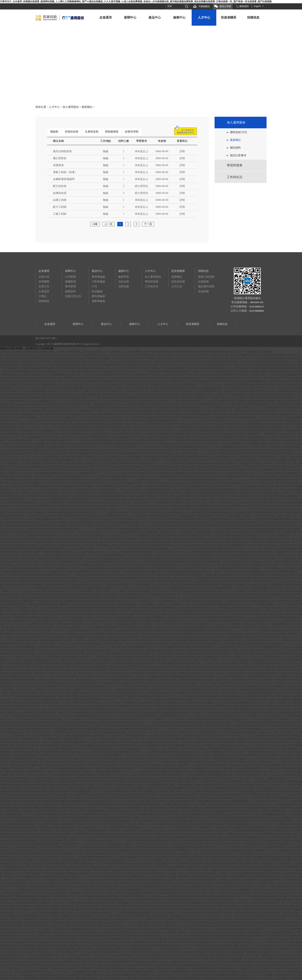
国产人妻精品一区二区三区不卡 (155, 624)
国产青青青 (140, 578)
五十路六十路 (177, 535)
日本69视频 (288, 401)
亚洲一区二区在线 (166, 936)
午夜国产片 (127, 670)
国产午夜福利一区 (166, 417)
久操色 (183, 591)
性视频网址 (245, 408)
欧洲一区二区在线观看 (34, 942)
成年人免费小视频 (253, 650)
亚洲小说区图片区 (239, 552)
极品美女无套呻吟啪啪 (240, 818)
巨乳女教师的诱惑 (85, 926)
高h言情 (263, 453)
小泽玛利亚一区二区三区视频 (237, 486)
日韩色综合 (100, 676)
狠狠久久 (268, 591)
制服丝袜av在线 (183, 962)
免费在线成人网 (133, 604)
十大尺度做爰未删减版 (147, 608)
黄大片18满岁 (76, 831)
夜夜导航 (149, 463)
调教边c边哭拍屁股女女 (53, 549)
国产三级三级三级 (43, 509)
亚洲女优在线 (81, 378)
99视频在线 (238, 450)
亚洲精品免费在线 (238, 788)
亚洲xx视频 (116, 519)
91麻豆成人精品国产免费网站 (247, 365)
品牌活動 (124, 286)
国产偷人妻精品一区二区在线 (92, 493)
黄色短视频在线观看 (130, 850)
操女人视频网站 (160, 972)
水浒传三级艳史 (73, 732)
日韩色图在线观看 (70, 362)
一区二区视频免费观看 (197, 968)
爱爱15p (260, 896)
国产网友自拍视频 (61, 854)
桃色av (53, 749)
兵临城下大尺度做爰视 (186, 414)
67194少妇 (218, 647)
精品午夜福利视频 (65, 844)
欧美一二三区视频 (249, 398)
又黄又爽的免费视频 (285, 749)
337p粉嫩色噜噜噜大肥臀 (175, 411)
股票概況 (177, 277)
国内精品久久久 (17, 483)
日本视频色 (55, 394)
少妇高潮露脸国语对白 (126, 729)
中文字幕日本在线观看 (65, 486)
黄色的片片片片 (73, 440)
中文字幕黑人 (203, 496)
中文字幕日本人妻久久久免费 (208, 394)
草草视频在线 (87, 506)
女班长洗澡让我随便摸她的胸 (150, 421)
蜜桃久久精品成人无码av (53, 594)
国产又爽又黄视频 (107, 768)
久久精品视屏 (7, 450)
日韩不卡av (266, 572)
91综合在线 (206, 647)
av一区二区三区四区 (46, 417)
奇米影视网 (162, 965)
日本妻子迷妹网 (126, 470)
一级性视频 (26, 509)
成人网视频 (36, 512)
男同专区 (265, 640)
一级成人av (197, 752)
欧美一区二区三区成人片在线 (15, 624)
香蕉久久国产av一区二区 (249, 506)
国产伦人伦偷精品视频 (97, 414)
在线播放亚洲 (290, 722)
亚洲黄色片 (35, 693)
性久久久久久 (185, 512)
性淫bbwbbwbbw (119, 404)
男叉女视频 (101, 722)
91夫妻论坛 (220, 437)
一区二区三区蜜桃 (96, 398)
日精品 (192, 883)
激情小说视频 (27, 417)
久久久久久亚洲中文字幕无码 (212, 818)
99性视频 (45, 575)
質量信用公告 (73, 296)
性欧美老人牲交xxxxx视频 (73, 473)
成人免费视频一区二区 (263, 850)
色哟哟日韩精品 (102, 588)
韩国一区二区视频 (287, 378)
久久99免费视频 (77, 713)
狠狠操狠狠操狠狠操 (227, 863)
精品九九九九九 (133, 542)
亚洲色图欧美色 (214, 512)
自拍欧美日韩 (77, 781)
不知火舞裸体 (70, 657)
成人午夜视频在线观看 (153, 594)
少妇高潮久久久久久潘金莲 (158, 680)
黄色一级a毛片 (170, 801)
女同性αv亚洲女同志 (80, 509)
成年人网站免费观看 (21, 476)
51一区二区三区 (189, 578)
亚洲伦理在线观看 (220, 621)
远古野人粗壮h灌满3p (172, 844)
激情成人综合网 (59, 578)
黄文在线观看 (207, 906)
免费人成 (114, 414)
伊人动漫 (72, 696)
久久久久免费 (120, 473)
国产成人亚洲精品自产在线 (190, 522)
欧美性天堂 (115, 440)
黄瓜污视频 (172, 388)
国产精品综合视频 (226, 959)
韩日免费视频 (191, 575)
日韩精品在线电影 (63, 663)
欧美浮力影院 (58, 575)
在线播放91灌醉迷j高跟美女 (141, 965)
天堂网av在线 (204, 883)
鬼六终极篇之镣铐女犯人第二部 (182, 526)
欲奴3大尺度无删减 (195, 627)
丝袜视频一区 (230, 804)
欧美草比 (245, 545)
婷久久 (91, 791)
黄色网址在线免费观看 (147, 804)
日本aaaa (175, 496)
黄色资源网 (272, 486)
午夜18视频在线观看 (11, 795)
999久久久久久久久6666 (274, 388)
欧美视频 (189, 847)
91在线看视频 (292, 670)
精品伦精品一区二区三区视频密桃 (66, 821)
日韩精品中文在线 (36, 840)
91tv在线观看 (52, 572)
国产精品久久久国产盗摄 (172, 857)
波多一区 (168, 962)
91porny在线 (273, 726)
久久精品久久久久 (263, 624)
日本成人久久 (212, 539)
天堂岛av (51, 900)
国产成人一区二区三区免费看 (133, 535)
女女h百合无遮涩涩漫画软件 (41, 932)
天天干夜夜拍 (275, 453)
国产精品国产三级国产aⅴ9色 (50, 968)
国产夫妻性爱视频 (237, 709)
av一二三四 (245, 509)
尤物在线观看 (50, 463)
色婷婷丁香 (115, 627)
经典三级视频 (129, 499)
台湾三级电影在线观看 (68, 860)
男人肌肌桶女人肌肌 (164, 831)
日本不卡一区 (164, 690)
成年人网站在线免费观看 (167, 634)
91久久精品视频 (227, 640)
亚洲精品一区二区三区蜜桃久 (208, 408)
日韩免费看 (83, 942)
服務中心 (179, 17)
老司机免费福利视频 (233, 923)
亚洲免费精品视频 (46, 604)
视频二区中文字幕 (139, 955)
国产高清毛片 (74, 870)
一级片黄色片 (97, 378)
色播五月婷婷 (143, 972)
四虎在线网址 (225, 549)
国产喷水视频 (136, 404)
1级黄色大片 (92, 900)
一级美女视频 (71, 608)
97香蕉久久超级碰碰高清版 (240, 791)
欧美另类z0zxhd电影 (238, 503)
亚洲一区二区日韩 (149, 896)
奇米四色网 (286, 486)
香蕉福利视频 (16, 824)
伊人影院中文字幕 (104, 450)
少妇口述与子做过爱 (129, 952)
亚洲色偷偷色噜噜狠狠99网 (120, 437)
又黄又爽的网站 (241, 493)
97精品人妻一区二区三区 (199, 375)
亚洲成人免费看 (26, 650)
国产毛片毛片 (129, 555)
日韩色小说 (119, 965)
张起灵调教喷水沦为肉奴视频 (230, 831)
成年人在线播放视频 (133, 778)
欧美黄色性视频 (138, 408)
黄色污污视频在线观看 (146, 453)
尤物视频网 (272, 637)
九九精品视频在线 (269, 542)
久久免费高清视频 (27, 368)
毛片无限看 (206, 765)
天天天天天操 (194, 804)
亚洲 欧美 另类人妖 (277, 385)
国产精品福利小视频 (107, 640)
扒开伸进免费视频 (77, 791)
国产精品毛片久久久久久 (93, 499)
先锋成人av (185, 552)
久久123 (72, 795)
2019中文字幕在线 (86, 932)
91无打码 (123, 877)
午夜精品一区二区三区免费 (169, 827)
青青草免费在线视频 (291, 808)
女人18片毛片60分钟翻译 (259, 490)
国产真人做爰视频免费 (207, 808)
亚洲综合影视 (263, 532)
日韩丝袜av (165, 670)
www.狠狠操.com (53, 447)
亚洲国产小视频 (104, 480)
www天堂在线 (134, 775)
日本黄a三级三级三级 (185, 686)
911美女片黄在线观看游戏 (169, 572)
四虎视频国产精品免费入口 (222, 749)
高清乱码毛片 (233, 434)
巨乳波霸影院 (17, 883)
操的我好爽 (217, 368)
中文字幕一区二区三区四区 (156, 762)
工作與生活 (235, 177)
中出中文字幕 (85, 676)
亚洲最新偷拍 (103, 936)
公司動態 (70, 277)
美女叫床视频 (54, 949)
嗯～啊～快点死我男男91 (106, 394)
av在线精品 (280, 578)
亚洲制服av (266, 608)
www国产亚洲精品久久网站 (240, 401)
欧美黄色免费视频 (119, 634)
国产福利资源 (23, 447)
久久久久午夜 (110, 736)
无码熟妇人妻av (54, 493)
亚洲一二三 (153, 552)
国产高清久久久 (172, 365)
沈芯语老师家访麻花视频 (289, 660)
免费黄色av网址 (45, 722)
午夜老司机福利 (136, 496)
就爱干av (190, 362)
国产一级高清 (291, 457)
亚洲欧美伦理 (260, 772)
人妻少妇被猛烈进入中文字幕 (49, 421)
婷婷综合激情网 (77, 368)
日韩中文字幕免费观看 (18, 739)
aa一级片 (113, 417)
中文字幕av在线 (166, 660)
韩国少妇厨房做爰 (227, 388)
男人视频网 (59, 522)
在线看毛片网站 (104, 575)
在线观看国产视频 (123, 696)
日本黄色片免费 (229, 598)
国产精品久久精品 (74, 611)
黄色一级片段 (45, 522)
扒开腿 (226, 476)
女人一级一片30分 (267, 378)
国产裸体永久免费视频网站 (14, 758)
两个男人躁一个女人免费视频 (15, 877)
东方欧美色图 (44, 962)
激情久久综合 (181, 539)
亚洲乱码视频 (106, 729)
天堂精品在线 (130, 460)
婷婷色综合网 (128, 532)
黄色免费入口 (59, 811)
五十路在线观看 (109, 644)
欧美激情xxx (165, 378)
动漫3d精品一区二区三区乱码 (35, 939)
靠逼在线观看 (42, 755)
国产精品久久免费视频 (20, 654)
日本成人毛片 (174, 657)
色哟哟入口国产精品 (88, 654)
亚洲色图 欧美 (190, 657)
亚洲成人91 (189, 437)
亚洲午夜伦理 (90, 516)
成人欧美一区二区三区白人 (195, 444)
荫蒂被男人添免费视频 (196, 827)
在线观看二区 (101, 916)
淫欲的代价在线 (70, 598)
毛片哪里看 (170, 512)
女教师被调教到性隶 (280, 529)
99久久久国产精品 (146, 509)
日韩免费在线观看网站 (255, 381)
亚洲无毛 (171, 499)
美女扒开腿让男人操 (94, 467)
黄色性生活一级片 (187, 768)
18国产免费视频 (261, 903)
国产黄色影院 (231, 719)
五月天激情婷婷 (290, 430)
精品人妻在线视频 (189, 647)
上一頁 (108, 224)
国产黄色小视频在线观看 (265, 647)
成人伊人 (9, 506)
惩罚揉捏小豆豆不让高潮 (106, 663)
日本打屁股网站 (153, 676)
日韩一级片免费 (135, 503)
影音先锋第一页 (104, 362)
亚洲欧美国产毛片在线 (19, 959)
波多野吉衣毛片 (246, 496)
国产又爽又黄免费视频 (151, 486)
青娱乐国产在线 (156, 427)
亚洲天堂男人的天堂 (138, 368)
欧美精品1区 (216, 480)
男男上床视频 (61, 880)
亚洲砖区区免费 (159, 398)
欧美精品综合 (237, 676)
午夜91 (287, 765)
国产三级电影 (126, 870)
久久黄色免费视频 (131, 467)
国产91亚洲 (48, 411)
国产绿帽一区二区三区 (58, 401)
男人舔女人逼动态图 (203, 519)
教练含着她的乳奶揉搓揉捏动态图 (279, 368)
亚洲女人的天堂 (274, 549)
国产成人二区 (143, 752)
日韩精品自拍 (106, 765)
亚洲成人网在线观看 (24, 414)
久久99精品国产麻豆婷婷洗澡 (225, 417)
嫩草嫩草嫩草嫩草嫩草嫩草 (97, 857)
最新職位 (87, 107)
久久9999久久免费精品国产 (128, 362)
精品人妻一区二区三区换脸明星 (76, 591)
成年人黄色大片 (269, 676)
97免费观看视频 (134, 598)
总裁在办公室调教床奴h (21, 601)
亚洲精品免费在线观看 (103, 909)
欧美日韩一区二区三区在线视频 (72, 411)
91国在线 (20, 519)
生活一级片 (192, 371)
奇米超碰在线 (13, 529)
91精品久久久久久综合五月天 (103, 693)
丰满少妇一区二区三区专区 (83, 578)
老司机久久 (20, 385)
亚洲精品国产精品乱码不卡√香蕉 (17, 683)
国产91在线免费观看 (141, 831)
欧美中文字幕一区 (207, 693)
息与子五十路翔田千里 (126, 565)
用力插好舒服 (62, 539)
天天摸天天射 (165, 913)
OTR (94, 286)
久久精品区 (253, 640)
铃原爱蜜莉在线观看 (117, 463)
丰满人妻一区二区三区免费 (33, 355)
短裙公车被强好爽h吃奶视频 (63, 621)
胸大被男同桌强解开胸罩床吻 (275, 398)
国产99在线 (248, 391)
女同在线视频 (262, 496)
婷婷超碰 (53, 640)
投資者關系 (229, 17)
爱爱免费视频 (87, 450)
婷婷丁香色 (245, 952)
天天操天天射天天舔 (129, 430)
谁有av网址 (163, 959)
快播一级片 (143, 808)
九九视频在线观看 (45, 860)
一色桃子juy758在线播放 (114, 631)
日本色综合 (52, 788)
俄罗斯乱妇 (159, 886)
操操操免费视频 (39, 598)
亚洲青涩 (29, 765)
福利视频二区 (65, 837)
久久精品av (246, 624)
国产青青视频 (148, 358)
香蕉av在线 (206, 742)
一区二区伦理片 (98, 391)
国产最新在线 (130, 627)
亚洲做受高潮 (50, 467)
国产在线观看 (61, 509)
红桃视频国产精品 (71, 601)
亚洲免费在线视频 (248, 453)
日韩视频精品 (97, 870)
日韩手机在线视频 (41, 624)
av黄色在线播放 (203, 847)
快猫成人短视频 (187, 824)
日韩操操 (272, 476)
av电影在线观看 (241, 706)
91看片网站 (169, 555)
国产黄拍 (40, 683)
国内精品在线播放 (158, 847)
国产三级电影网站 (212, 804)
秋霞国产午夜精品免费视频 (172, 850)
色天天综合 (10, 378)
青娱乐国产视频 (217, 401)
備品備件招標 (206, 286)
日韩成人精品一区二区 (36, 762)
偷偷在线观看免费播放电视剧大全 (35, 398)
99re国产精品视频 (147, 745)
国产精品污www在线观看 (246, 601)
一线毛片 (164, 453)
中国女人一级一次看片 (45, 365)
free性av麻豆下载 (169, 552)
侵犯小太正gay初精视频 (261, 788)
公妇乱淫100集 (264, 962)
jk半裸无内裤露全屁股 (115, 496)
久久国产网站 (77, 703)
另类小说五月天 (8, 467)
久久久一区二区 (214, 522)
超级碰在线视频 (124, 444)
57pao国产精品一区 (244, 447)
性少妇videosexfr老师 (21, 844)
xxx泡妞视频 (265, 814)
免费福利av (293, 617)
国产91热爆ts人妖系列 (211, 575)
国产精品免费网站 (226, 617)
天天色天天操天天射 (69, 955)
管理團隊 (44, 282)
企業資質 (44, 291)
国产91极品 (49, 680)
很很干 (209, 736)
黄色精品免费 (96, 801)
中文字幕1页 (10, 850)
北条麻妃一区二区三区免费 (170, 440)
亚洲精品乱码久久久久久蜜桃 (225, 614)
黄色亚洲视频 (45, 368)
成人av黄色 (279, 545)
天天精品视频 (181, 795)
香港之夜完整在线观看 (162, 929)
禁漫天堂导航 (96, 886)
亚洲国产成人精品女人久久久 (206, 929)
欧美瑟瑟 (261, 401)
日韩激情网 (37, 447)
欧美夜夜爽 (279, 719)
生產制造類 (92, 132)
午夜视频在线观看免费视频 (188, 650)
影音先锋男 (167, 601)
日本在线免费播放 (63, 460)
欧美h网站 (294, 768)
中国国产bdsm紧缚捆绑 (178, 427)
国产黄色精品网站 (227, 693)
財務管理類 (132, 132)
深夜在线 (273, 371)
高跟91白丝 (186, 886)
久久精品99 (17, 490)
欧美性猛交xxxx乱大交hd (256, 939)
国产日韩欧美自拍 (13, 765)
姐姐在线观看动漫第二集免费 (183, 788)
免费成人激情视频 (34, 673)
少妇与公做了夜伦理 (283, 962)
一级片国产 (186, 749)
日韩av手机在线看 (223, 578)
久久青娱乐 (240, 857)
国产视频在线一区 (180, 434)
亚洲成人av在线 (33, 690)
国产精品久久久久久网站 (80, 381)
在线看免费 (204, 414)
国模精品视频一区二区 (120, 381)
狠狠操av (217, 358)
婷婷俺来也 (237, 621)
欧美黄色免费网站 (25, 860)
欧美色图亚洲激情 (274, 526)
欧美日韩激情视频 (257, 588)
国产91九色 (213, 867)
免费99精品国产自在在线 (233, 880)
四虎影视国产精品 (98, 581)
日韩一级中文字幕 (214, 844)
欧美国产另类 (154, 578)
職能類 (54, 132)
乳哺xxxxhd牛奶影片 (216, 535)
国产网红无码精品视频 (70, 467)
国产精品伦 (209, 509)
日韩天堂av (90, 545)
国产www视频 (265, 611)
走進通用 (106, 17)
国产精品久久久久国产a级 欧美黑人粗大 (62, 545)
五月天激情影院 (215, 637)
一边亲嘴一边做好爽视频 (72, 496)
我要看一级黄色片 (70, 526)
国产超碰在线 (126, 621)
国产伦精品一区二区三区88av (100, 447)
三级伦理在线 (15, 716)
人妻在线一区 (92, 611)
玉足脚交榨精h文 (127, 880)
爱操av (105, 604)
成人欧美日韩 (23, 831)
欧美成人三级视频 (120, 883)
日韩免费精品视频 (56, 683)
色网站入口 (101, 585)
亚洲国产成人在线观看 (165, 703)
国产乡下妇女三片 (41, 676)
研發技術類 (72, 132)
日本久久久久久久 (103, 696)
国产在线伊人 (187, 391)
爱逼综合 (71, 542)
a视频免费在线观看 (221, 588)
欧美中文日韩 (200, 745)
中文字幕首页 (279, 680)
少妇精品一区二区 (159, 368)
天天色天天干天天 (30, 929)
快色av (148, 873)
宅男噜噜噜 (253, 831)
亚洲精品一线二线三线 (289, 463)
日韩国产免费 (134, 762)
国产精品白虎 (287, 421)
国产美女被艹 (18, 644)
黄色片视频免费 (170, 647)
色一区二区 (219, 565)
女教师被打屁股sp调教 (35, 719)
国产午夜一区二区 (208, 447)
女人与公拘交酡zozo (19, 890)
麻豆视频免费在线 (25, 450)
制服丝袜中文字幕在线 (129, 726)
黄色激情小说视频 (236, 690)
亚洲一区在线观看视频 (94, 434)
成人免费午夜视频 (90, 532)
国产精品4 (190, 818)
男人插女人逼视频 (237, 457)
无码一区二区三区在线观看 (210, 378)
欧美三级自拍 (142, 398)
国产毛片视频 (32, 781)
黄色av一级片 (263, 568)
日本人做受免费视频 (269, 716)
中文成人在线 (25, 535)
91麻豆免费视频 (145, 791)
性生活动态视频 (249, 716)
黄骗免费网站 (205, 404)
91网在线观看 (209, 811)
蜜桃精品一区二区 (274, 945)
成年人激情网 (164, 545)
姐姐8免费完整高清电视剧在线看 (167, 621)
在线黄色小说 (242, 850)
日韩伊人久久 (275, 457)
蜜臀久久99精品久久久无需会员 (127, 512)
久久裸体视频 (231, 673)
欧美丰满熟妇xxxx (198, 401)
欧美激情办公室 (81, 883)
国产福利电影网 (236, 535)
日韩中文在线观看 (187, 404)
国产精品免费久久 (10, 552)
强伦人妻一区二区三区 (174, 696)
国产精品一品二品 (283, 608)
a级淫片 (241, 798)
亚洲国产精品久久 (206, 457)
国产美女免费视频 (250, 539)
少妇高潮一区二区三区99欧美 (181, 594)
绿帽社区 (47, 460)
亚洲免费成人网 (106, 545)
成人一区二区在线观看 (181, 453)
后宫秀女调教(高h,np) (99, 923)
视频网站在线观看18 (237, 437)
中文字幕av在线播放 (260, 680)
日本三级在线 (97, 522)
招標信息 (253, 17)
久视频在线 (201, 739)
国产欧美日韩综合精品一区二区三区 (279, 427)
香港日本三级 (243, 726)
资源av (219, 719)
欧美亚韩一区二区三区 (201, 450)
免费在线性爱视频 (168, 824)
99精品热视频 (16, 453)
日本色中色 (141, 558)
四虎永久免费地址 (24, 506)
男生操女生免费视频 (153, 542)
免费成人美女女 (223, 906)
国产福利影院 (142, 811)
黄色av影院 (148, 440)
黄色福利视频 (132, 945)
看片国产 (268, 365)
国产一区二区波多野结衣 (109, 401)
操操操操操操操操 (263, 362)
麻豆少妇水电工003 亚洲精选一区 (224, 381)
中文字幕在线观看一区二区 (272, 558)
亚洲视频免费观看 (123, 578)
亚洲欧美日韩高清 (95, 421)
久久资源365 (207, 903)
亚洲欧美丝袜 (272, 594)
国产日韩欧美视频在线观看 (23, 617)
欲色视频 (222, 457)
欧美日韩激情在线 (78, 778)
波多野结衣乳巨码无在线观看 (134, 906)
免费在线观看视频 (205, 585)
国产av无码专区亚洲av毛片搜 (200, 972)
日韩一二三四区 (223, 916)
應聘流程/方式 (238, 132)
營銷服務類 (112, 132)
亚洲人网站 (116, 460)
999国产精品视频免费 (78, 522)
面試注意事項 (238, 155)
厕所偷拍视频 (160, 437)
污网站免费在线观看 (106, 558)
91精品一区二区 (267, 785)
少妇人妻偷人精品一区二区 (72, 417)
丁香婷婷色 (17, 755)
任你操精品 (52, 391)
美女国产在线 (59, 742)
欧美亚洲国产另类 (268, 795)
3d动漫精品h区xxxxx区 (158, 637)
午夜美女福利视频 (159, 565)
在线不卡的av (217, 909)
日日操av (49, 818)
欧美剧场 (29, 424)
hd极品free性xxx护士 (56, 959)
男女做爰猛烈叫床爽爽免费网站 (120, 745)
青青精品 (164, 722)
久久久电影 (187, 365)
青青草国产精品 (168, 404)
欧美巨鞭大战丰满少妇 (61, 762)
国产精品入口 (20, 693)
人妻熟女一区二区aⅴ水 (102, 972)
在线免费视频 (232, 637)
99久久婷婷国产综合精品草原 (131, 552)
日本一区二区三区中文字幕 (129, 450)
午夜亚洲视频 (123, 483)
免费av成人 (160, 932)
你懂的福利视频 (289, 699)
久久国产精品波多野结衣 (208, 391)
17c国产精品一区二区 (238, 467)
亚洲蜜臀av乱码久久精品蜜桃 (273, 404)
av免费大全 (139, 381)
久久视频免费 (176, 847)
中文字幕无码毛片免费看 (83, 919)
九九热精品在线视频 (106, 506)
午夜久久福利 (56, 772)
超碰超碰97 (158, 942)
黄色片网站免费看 (249, 427)
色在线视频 (73, 627)
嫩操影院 (190, 378)
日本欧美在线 (149, 726)
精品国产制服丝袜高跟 (94, 709)
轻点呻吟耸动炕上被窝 (153, 388)
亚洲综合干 (153, 408)
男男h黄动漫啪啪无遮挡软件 (169, 713)
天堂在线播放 (192, 473)
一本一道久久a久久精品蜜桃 (287, 490)
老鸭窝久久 (107, 657)
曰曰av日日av (89, 385)
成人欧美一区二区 (13, 588)
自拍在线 (128, 453)
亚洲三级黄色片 (252, 368)
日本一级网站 (254, 581)
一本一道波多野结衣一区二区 (79, 480)
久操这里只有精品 (153, 401)
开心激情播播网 (222, 742)
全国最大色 (197, 660)
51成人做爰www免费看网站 (119, 975)
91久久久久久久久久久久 (31, 457)
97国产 (8, 640)
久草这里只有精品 (200, 434)
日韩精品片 (160, 519)
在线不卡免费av (231, 624)
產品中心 (155, 17)
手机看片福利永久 (269, 614)
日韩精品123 (285, 371)
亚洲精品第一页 (175, 421)
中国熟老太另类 (289, 840)
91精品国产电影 (62, 398)
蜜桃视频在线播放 (206, 631)
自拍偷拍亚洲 (133, 358)
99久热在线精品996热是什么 (259, 562)
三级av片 (57, 434)
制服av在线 (232, 565)
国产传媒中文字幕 (213, 952)
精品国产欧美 (271, 493)
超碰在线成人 (120, 637)
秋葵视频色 (101, 896)
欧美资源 (121, 447)
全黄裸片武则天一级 (204, 755)
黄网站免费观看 (258, 552)
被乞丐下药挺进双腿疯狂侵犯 (63, 476)
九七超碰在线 (247, 483)
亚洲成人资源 (51, 558)
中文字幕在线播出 (206, 893)
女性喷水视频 (27, 900)
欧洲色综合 (28, 795)
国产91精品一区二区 (204, 683)
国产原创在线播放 (73, 424)
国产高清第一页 (120, 408)
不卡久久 (154, 601)
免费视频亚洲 (24, 440)
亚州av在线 (55, 450)
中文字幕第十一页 (220, 834)
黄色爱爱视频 (232, 483)
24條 (95, 224)
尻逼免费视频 (213, 772)
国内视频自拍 (220, 604)
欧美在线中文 (86, 585)
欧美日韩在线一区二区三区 (191, 499)
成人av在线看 (282, 818)
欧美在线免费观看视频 (270, 722)
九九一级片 (67, 758)
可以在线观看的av (101, 509)
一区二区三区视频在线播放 (267, 408)
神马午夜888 (34, 667)
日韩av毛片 (221, 978)
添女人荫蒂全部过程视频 (95, 440)
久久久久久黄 (109, 411)
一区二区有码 (239, 588)
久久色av (144, 640)
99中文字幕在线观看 (167, 952)
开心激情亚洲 (57, 388)
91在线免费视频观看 (233, 801)
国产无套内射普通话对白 (120, 434)
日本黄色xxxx (72, 490)
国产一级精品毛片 (159, 535)
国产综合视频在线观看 (155, 516)
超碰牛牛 (106, 939)
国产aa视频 (86, 526)
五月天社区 (26, 745)
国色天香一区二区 (74, 906)
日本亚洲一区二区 (275, 503)
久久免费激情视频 (52, 512)
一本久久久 (117, 588)
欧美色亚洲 (64, 834)
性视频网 (141, 470)
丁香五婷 (161, 919)
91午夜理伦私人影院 (279, 512)
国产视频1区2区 (94, 496)
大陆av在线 (162, 923)
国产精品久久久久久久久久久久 (64, 850)
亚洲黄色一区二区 (197, 385)
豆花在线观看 (95, 847)
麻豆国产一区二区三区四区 (131, 781)
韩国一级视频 (28, 604)
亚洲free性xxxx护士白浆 (143, 959)
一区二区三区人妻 (164, 463)
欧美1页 (263, 860)
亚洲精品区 (105, 562)
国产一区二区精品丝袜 (256, 801)
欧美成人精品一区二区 (95, 978)
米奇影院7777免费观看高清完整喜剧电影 (103, 968)
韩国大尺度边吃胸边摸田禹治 (236, 772)
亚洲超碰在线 (29, 791)
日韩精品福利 (251, 827)
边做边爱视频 (197, 539)
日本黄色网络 (179, 385)
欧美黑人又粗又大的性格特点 (169, 375)
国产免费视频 (34, 483)
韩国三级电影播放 (280, 391)
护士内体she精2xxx (227, 965)
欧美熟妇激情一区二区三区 (192, 699)
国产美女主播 (278, 496)
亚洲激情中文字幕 (177, 978)
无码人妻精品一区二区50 (139, 818)
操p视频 (192, 778)
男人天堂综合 (225, 572)
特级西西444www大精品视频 (77, 394)
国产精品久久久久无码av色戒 (123, 391)
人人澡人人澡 (189, 604)
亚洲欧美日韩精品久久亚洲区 (85, 539)
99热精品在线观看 (115, 818)
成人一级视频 (262, 955)
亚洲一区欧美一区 (68, 640)
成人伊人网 (179, 732)
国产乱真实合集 (9, 512)
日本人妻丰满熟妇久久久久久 (138, 827)
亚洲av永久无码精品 (89, 945)
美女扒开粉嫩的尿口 (30, 545)
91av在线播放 (22, 430)
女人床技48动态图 (256, 900)
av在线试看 (70, 772)
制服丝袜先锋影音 (189, 388)
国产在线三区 (283, 506)
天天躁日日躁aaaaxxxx (248, 608)
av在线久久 (41, 414)
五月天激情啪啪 (250, 434)
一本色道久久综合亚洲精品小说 (168, 627)
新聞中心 (130, 17)
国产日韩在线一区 (199, 417)
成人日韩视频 (29, 529)
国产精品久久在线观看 (65, 975)
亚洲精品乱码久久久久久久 (55, 385)
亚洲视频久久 (197, 411)
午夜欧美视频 (232, 444)
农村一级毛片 (189, 880)
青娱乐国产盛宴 (255, 890)
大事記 (43, 296)
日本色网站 (267, 932)
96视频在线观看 (206, 594)
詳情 (182, 151)
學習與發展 (235, 165)
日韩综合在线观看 (206, 686)
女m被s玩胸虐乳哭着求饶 (265, 499)
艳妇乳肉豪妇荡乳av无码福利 (187, 509)
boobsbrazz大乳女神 (83, 719)
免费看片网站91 (199, 486)
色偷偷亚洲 (279, 814)
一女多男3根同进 (35, 965)
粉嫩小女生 (12, 388)
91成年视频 (234, 460)
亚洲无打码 (256, 706)
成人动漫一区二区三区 (224, 591)
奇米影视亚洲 (185, 476)
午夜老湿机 (73, 594)
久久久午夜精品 (187, 703)
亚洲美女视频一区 (54, 490)
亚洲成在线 (267, 913)
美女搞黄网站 (247, 637)
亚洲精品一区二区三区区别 (69, 519)
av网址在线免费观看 (138, 840)
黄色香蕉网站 (273, 430)
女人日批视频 (222, 650)
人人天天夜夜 (16, 358)
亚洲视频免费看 (112, 555)
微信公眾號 (225, 6)
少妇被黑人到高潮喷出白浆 (60, 886)
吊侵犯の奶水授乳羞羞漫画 (198, 493)
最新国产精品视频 (275, 358)
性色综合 (119, 804)
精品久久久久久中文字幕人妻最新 (142, 588)
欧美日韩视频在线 (45, 699)
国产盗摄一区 (219, 680)
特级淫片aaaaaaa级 (128, 863)
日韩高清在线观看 (107, 614)
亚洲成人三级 (89, 726)
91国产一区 (280, 444)
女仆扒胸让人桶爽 (261, 667)
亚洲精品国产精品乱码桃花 (243, 404)
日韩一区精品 (295, 949)
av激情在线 (73, 893)
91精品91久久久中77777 (126, 926)
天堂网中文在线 (276, 381)
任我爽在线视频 (291, 690)
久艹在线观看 (267, 434)
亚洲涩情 (293, 568)
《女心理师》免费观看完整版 (48, 440)
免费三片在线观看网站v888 (27, 362)
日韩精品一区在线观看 (285, 473)
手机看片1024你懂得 (77, 453)
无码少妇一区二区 (224, 355)
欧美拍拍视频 (261, 529)
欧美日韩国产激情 (67, 654)
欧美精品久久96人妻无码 (179, 568)
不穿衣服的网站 (88, 614)
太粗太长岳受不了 (74, 408)
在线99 (245, 430)
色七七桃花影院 (274, 522)
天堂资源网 (222, 362)
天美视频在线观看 (175, 942)
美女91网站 (230, 496)
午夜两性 (36, 972)
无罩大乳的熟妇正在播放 (169, 447)
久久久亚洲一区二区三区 (173, 926)
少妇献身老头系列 (47, 834)
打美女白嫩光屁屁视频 (251, 526)
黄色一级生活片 (273, 437)
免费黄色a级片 (121, 516)
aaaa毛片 (25, 480)
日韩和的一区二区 (248, 814)
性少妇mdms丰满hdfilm (179, 394)
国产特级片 (259, 486)
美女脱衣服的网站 (167, 476)
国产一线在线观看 (102, 365)
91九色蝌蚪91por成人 (283, 683)
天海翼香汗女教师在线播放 (160, 473)
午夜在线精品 (85, 696)
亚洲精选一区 (155, 365)
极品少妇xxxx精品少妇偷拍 (171, 758)
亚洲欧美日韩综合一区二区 (20, 955)
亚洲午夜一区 (288, 709)
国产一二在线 (192, 765)
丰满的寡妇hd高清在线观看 (158, 424)
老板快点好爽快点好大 (116, 886)
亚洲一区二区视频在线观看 (237, 411)
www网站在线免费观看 (132, 572)
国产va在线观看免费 (258, 519)
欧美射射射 (167, 654)
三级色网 (191, 673)
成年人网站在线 (182, 680)
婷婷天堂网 (289, 729)
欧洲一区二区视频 (205, 362)
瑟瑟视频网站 (205, 578)
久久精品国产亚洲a (196, 381)
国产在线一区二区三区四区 (259, 824)
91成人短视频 (236, 739)
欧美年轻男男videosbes (96, 371)
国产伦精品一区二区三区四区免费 (222, 781)
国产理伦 (166, 631)
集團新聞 (70, 282)
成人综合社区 (142, 929)
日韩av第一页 (25, 427)
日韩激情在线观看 (75, 421)
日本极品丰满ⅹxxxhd (132, 424)
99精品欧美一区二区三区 (166, 860)
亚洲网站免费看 (284, 562)
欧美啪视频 (282, 791)
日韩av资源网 (104, 932)
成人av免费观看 (39, 827)
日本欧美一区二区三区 (173, 814)
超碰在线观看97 (126, 654)
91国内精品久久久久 (110, 959)
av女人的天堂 (67, 581)
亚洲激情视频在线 (30, 575)
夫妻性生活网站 (243, 903)
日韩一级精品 (198, 470)
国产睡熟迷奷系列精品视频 (65, 706)
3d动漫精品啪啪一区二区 (217, 562)
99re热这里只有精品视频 (246, 572)
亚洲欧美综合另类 (191, 634)
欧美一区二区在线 (233, 368)
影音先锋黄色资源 (13, 906)
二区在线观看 (62, 430)
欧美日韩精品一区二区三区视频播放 (212, 568)
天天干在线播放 (45, 539)
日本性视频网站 (47, 883)
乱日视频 (40, 886)
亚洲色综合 (105, 739)
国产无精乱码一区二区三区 (125, 375)
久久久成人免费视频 (280, 758)
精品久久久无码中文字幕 (251, 522)
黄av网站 (94, 959)
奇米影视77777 (139, 483)
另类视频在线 (225, 703)
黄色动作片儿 (7, 594)
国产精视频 (115, 755)
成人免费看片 (272, 896)
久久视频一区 (18, 788)
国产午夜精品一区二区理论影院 (99, 808)
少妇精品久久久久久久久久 (147, 444)
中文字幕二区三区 (155, 381)
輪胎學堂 (124, 277)
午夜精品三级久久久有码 (170, 358)
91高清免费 (41, 506)
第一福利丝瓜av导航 (27, 555)
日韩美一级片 (230, 522)
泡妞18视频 (292, 827)
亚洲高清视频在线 (197, 640)
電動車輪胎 (98, 301)
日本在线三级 (55, 608)
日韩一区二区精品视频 (268, 709)
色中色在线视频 (201, 516)
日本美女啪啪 (284, 450)
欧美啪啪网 (124, 768)
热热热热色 (154, 490)
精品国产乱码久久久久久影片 (265, 804)
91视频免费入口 (65, 604)
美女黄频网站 (256, 437)
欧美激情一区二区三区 (274, 604)
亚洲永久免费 (236, 371)
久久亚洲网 (214, 486)
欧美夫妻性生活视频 (59, 529)
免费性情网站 (262, 391)
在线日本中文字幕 (10, 749)
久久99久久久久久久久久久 (134, 394)
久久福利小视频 (71, 690)
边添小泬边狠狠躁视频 (53, 375)
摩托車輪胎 (98, 296)
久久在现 (65, 572)
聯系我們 (244, 6)
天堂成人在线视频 (92, 736)
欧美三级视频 (72, 614)
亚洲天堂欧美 (214, 726)
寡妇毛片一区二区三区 (123, 509)
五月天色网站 (11, 798)
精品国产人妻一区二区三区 (38, 453)
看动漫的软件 (291, 886)
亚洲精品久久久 (222, 365)
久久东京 (157, 555)
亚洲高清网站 (175, 575)
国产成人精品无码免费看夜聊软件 (227, 795)
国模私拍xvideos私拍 (100, 840)
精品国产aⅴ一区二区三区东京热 (36, 880)
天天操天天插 (230, 919)
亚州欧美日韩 (180, 883)
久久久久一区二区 (217, 385)
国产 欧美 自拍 (58, 627)
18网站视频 (121, 903)
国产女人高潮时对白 (64, 926)
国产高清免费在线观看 (96, 699)
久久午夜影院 (126, 421)
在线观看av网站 (252, 768)
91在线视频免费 (208, 388)
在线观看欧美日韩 (218, 739)
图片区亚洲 (166, 837)
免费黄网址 (274, 860)
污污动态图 (258, 411)
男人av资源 (225, 601)
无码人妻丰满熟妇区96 (103, 444)
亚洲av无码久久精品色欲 (273, 827)
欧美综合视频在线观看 (46, 473)
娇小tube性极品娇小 (289, 440)
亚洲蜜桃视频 (213, 775)
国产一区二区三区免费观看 (223, 886)
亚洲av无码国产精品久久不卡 (16, 391)
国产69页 (250, 568)
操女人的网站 (121, 837)
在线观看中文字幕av (124, 860)
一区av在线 (269, 506)
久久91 (163, 903)
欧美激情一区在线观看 (52, 732)
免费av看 (232, 945)
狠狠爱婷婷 (87, 722)
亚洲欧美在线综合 (56, 404)
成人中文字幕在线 (185, 608)
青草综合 (25, 676)
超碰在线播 (82, 801)
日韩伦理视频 (13, 791)
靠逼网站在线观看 (201, 552)
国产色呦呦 (283, 909)
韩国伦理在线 (145, 703)
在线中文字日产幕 (29, 388)
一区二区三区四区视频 (123, 716)
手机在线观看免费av (217, 627)
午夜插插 (291, 460)
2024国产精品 (217, 814)
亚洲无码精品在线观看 (109, 772)
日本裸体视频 (176, 457)
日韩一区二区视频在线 (151, 391)
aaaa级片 (44, 388)
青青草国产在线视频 (196, 624)
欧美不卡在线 (117, 371)
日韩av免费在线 (70, 450)
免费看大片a (146, 375)
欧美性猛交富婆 (122, 575)
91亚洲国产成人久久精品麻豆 (283, 588)
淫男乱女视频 (126, 660)
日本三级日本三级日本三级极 (74, 391)
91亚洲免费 (103, 375)
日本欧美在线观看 (222, 375)
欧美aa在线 (25, 627)
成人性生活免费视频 (194, 398)
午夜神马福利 (252, 676)
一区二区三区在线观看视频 (145, 768)
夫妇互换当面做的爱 (35, 404)
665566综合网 (11, 545)
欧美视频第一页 (154, 962)
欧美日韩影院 (143, 355)
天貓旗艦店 (204, 6)
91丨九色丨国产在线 (251, 604)
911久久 (202, 850)
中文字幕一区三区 (52, 690)
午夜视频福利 (167, 608)
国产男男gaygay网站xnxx (31, 371)
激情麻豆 (214, 601)
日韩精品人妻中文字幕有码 (104, 572)
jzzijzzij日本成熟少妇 (177, 483)
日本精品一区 (47, 919)
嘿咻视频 (203, 480)
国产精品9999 (221, 736)
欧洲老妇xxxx (53, 562)
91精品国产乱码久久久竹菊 (124, 673)
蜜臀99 (89, 703)
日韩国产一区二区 (118, 699)
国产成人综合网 (262, 919)
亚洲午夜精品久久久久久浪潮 (259, 703)
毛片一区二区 (246, 565)
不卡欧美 (295, 755)
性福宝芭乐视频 (105, 804)
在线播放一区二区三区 (241, 362)
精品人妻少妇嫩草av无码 (239, 470)
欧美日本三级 (62, 919)
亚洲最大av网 (274, 401)
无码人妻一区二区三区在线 (252, 745)
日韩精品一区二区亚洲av (90, 555)
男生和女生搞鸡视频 (247, 440)
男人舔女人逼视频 (37, 640)
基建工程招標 (206, 277)
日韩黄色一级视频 (268, 440)
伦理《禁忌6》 (43, 742)
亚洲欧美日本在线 (30, 375)
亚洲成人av (150, 778)
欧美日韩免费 (127, 398)
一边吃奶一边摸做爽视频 (165, 706)
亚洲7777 (283, 499)
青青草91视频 (110, 880)
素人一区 (192, 850)
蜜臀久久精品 (242, 942)
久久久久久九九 (192, 421)
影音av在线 (240, 581)
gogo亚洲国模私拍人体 (250, 732)
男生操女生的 (294, 604)
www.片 (61, 617)
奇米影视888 (65, 365)
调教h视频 (167, 663)
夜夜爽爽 (96, 568)
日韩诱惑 (188, 572)
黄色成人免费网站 (263, 578)
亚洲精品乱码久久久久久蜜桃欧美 (142, 371)
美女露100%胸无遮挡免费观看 (249, 808)
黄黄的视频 (279, 624)
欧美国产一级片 (266, 375)
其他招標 (203, 291)
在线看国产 (6, 362)
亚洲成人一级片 (116, 490)
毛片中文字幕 (69, 555)
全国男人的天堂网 (242, 699)
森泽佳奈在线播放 (154, 450)
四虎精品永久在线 (115, 867)
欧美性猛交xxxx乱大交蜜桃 (236, 667)
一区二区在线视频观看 (78, 483)
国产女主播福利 (134, 611)
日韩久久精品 (150, 795)
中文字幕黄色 (276, 670)
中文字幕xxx (223, 558)
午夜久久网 (35, 631)
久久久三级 (148, 467)
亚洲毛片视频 (34, 519)
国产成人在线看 (151, 362)
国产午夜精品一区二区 (25, 870)
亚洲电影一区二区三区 (113, 358)
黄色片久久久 (231, 512)
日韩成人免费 (105, 637)
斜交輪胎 (97, 291)
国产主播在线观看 (74, 929)
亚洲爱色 (151, 417)
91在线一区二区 (79, 647)
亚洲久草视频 (199, 467)
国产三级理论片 (280, 736)
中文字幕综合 (57, 568)
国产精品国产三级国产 (276, 673)
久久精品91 (270, 634)
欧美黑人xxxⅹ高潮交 (181, 729)
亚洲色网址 (280, 365)
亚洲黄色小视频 (156, 483)
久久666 (143, 490)
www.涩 (37, 654)
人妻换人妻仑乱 (104, 926)
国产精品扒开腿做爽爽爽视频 (63, 506)
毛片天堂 (34, 778)
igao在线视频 (246, 686)
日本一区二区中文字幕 (112, 611)
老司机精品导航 (159, 752)
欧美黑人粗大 (205, 768)
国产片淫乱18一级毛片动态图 (144, 699)
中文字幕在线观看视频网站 (174, 588)
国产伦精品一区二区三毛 (26, 542)
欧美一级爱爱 (143, 414)
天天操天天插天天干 (90, 476)
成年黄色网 (179, 378)
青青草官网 (137, 539)
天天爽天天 (280, 824)
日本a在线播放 (109, 539)
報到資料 (235, 148)
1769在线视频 (7, 916)
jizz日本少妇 (73, 644)
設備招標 (203, 282)
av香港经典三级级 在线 (179, 519)
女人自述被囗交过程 (102, 565)
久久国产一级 (167, 506)
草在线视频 (183, 417)
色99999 (171, 863)
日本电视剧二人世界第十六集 (138, 519)
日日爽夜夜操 (263, 483)
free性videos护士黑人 (115, 368)
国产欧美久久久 (30, 768)
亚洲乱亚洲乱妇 (136, 473)
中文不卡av (151, 476)
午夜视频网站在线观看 (40, 486)
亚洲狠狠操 (38, 959)
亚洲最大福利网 (245, 670)
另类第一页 (200, 637)
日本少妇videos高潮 (46, 499)
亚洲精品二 (209, 558)
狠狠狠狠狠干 (242, 877)
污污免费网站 (294, 978)
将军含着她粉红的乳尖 (82, 430)
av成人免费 (185, 840)
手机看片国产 (55, 424)
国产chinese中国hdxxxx (260, 683)
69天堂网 (149, 572)
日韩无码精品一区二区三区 (271, 621)
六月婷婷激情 (141, 670)
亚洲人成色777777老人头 (164, 755)
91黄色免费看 (175, 437)
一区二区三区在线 (115, 378)
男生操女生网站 (159, 667)
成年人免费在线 (213, 411)
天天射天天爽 (136, 463)
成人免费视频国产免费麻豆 (159, 539)
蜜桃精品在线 (200, 886)
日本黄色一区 (181, 955)
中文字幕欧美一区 (43, 378)
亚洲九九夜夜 (263, 693)
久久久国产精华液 (290, 627)
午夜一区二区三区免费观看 (152, 581)
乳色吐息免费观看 (111, 424)
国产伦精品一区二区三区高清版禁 (77, 552)
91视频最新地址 (186, 808)
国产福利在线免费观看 (141, 886)
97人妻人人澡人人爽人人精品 (63, 355)
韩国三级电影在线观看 (185, 529)
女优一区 (122, 385)
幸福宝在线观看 (145, 532)
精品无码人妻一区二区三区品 (81, 375)
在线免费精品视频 (131, 594)
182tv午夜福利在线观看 (192, 775)
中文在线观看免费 (230, 539)
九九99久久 (222, 473)
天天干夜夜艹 (175, 398)
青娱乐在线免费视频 (74, 512)
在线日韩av (206, 706)
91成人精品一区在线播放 (177, 470)
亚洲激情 (180, 473)
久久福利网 (132, 490)
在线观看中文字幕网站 (265, 936)
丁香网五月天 (163, 509)
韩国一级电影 (61, 916)
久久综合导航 (88, 798)
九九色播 (47, 585)
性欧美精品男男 (63, 752)
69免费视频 (172, 749)
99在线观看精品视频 (44, 844)
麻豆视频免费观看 (164, 742)
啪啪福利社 (112, 398)
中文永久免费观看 (63, 378)
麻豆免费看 (161, 457)
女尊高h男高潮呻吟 (97, 417)
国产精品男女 (230, 840)
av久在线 (56, 637)
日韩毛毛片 (134, 932)
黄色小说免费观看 (248, 598)
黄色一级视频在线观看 (186, 480)
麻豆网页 (139, 870)
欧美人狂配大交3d (229, 427)
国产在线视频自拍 (27, 522)
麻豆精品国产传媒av (201, 565)
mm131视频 (10, 614)
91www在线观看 (246, 693)
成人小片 (143, 460)
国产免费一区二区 (160, 729)
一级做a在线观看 (247, 414)
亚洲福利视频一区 (82, 365)
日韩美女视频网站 (59, 358)
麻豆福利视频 (160, 945)
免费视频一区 (54, 535)
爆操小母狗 (39, 535)
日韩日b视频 (270, 755)
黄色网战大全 (13, 949)
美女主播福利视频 (281, 667)
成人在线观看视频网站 (30, 467)
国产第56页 (15, 768)
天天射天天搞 (41, 821)
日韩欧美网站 (187, 585)
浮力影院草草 (20, 640)
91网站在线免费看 (75, 388)
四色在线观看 (116, 683)
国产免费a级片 (159, 575)
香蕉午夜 (244, 863)
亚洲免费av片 (171, 450)
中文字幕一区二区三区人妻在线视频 (156, 522)
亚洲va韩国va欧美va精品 (168, 739)
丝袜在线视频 (224, 900)
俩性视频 (257, 591)
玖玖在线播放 (141, 696)
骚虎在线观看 (91, 562)
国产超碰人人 (179, 778)
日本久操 (196, 427)
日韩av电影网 (146, 673)
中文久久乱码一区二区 (127, 486)
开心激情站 (190, 457)
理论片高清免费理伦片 (249, 388)
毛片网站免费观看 (10, 480)
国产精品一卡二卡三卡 (252, 358)
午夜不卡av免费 (231, 358)
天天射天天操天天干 (175, 542)
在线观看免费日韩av (11, 496)
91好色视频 (104, 919)
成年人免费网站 (60, 781)
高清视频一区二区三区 (25, 893)
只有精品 (148, 604)
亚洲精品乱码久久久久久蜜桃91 (262, 535)
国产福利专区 (63, 804)
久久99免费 (169, 873)
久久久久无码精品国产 (50, 657)
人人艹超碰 (251, 795)
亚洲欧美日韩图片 (196, 726)
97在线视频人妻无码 (261, 877)
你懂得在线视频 (144, 893)
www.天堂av (167, 480)
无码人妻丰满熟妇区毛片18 (208, 476)
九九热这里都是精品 (227, 509)
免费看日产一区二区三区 (268, 929)
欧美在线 (104, 519)
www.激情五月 (292, 575)
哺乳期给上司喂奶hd (139, 667)
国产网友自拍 (212, 542)
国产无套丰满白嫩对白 (284, 532)
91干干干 (266, 768)
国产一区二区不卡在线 (35, 608)
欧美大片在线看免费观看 (248, 424)
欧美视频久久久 (137, 637)
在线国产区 (228, 949)
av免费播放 (35, 411)
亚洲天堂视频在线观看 (47, 581)
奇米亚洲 (130, 804)
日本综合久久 (36, 408)
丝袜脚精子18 (96, 778)
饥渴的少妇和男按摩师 (227, 545)
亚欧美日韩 (226, 808)
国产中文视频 (208, 473)
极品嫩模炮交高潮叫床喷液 (254, 512)
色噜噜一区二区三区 (28, 732)
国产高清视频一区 (235, 765)
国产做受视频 (25, 503)
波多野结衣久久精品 (225, 932)
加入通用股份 (71, 107)
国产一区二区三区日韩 (206, 453)
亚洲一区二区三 (272, 417)
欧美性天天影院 (146, 739)
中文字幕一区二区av (276, 509)
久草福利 (288, 522)
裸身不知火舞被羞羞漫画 (115, 476)
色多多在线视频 (279, 906)
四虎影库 (85, 667)
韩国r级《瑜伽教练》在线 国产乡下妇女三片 (256, 516)
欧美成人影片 (279, 394)
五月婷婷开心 (293, 545)
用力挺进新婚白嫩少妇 (197, 814)
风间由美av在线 (194, 558)
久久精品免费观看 (199, 877)
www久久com (215, 624)
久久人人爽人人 (276, 772)
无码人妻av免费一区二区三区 (108, 542)
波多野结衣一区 (247, 893)
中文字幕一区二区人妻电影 (258, 473)
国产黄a (75, 401)
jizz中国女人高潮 (9, 355)
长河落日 (218, 670)
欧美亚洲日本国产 (107, 749)
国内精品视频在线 (182, 408)
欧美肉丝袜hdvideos (28, 470)
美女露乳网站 (135, 631)
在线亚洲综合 (88, 401)
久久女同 (41, 650)
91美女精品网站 (132, 388)
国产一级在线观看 (183, 913)
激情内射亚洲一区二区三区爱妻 (175, 430)
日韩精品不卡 (175, 493)
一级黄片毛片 (40, 476)
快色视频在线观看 (237, 975)
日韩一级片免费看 (276, 460)
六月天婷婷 (124, 539)
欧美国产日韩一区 (40, 480)
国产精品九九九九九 (228, 398)
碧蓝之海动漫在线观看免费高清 (258, 660)
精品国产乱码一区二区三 (236, 575)
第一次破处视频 (82, 634)
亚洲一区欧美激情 (130, 457)
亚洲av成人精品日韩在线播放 (85, 358)
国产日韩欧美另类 (119, 916)
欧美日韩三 (17, 857)
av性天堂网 (272, 585)
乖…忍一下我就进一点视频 (255, 657)
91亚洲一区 (39, 427)
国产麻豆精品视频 (72, 434)
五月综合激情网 (158, 394)
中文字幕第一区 (104, 680)
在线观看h (129, 811)
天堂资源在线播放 (125, 608)
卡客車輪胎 (98, 282)
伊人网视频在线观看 (162, 414)
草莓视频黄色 (197, 644)
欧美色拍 (13, 667)
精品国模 (169, 486)
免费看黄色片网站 (215, 470)
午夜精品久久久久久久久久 (15, 804)
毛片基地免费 (25, 365)
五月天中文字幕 (231, 657)
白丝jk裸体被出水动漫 (213, 421)
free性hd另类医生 (24, 473)
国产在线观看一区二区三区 (23, 926)
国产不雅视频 (151, 765)
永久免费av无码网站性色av (166, 355)
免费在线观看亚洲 (185, 506)
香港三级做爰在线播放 (256, 371)
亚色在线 (8, 385)
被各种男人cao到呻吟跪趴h (196, 581)
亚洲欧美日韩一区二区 (205, 572)
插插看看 (196, 811)
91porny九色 (261, 670)
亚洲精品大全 (214, 499)
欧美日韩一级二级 (198, 795)
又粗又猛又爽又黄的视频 (153, 657)
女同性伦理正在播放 (133, 873)
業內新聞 (70, 286)
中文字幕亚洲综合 (247, 886)
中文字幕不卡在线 (270, 421)
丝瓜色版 (30, 578)
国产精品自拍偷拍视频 (116, 667)
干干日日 (211, 398)
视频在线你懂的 (39, 437)
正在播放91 (285, 640)
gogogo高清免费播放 (238, 680)
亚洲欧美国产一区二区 (123, 923)
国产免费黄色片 (279, 480)
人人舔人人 (6, 693)
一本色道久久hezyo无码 (197, 621)
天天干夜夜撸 (90, 765)
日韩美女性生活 (149, 857)
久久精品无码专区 (42, 811)
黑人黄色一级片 (171, 578)
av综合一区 (59, 453)
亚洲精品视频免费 (253, 644)
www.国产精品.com (110, 594)
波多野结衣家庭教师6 (215, 975)
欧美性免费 (83, 486)
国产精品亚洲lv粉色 (242, 529)
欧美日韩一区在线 (133, 401)
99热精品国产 (164, 644)
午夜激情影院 (254, 811)
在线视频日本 (63, 565)
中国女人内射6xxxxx (266, 463)
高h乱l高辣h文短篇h (84, 936)
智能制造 (44, 301)
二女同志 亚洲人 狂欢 (202, 503)
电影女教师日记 (83, 758)
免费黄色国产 (258, 726)
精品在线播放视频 (194, 535)
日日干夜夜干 (257, 503)
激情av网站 (76, 385)
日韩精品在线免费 (222, 493)
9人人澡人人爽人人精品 (77, 568)
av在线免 (214, 427)
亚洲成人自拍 (88, 362)
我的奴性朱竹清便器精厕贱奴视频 (56, 729)
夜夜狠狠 (84, 598)
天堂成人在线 (16, 424)
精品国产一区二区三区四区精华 (148, 526)
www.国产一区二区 (83, 460)
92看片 (205, 427)
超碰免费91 (165, 408)
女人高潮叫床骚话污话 (211, 526)
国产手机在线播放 (218, 460)
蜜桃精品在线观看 (162, 693)
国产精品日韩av (158, 978)
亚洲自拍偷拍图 (204, 437)
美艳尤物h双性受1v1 (72, 562)
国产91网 (6, 663)
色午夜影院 (83, 660)
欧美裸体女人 (11, 627)
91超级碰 (145, 772)
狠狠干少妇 (44, 870)
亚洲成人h (265, 394)
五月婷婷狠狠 (226, 857)
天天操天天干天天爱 (77, 847)
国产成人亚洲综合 (203, 365)
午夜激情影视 (121, 719)
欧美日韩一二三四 (250, 781)
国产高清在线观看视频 (86, 729)
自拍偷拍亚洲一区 (128, 640)
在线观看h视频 (25, 378)
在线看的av (159, 568)
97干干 (257, 470)
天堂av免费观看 (112, 778)
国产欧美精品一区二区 (245, 375)
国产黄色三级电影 (258, 457)
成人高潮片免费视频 (265, 909)
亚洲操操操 (48, 519)
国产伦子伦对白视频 (221, 516)
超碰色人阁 (106, 831)
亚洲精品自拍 (102, 460)
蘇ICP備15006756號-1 (46, 338)
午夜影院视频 (204, 604)
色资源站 (154, 670)
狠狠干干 (132, 739)
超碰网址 (5, 647)
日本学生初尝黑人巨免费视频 (156, 854)
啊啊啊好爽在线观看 (254, 873)
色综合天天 (143, 785)
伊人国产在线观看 (159, 640)
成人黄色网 (266, 539)
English (257, 6)
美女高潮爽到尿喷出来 (246, 355)
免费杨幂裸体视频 (292, 549)
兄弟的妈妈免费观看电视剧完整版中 (247, 385)
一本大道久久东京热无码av (121, 355)
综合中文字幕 (116, 453)
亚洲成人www (142, 434)
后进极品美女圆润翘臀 (97, 388)
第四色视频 (10, 398)
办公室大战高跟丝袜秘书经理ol (247, 594)
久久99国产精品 (143, 437)
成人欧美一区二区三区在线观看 (214, 529)
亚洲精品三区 (286, 676)
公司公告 (177, 286)
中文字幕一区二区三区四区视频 (123, 854)
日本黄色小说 (231, 408)
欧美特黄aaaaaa (250, 854)
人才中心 (204, 17)
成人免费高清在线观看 (131, 758)
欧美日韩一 (69, 493)
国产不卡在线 (119, 739)
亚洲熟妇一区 (244, 617)
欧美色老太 (48, 532)
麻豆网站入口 (221, 404)
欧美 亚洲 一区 (45, 916)
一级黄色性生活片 (231, 391)
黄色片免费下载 (247, 775)
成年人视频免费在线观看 (71, 463)
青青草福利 (193, 978)
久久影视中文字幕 (91, 850)
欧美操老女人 (206, 932)
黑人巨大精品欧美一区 (92, 457)
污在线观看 (97, 667)
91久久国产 (253, 542)
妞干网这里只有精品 (124, 893)
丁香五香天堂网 (76, 811)
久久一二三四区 (89, 739)
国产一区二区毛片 (128, 644)
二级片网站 (144, 627)
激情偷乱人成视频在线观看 (38, 663)
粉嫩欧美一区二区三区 (93, 818)
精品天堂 (74, 775)
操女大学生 (17, 785)
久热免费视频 (143, 617)
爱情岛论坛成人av (269, 601)
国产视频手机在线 (265, 447)
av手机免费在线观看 (95, 650)
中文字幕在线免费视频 (187, 463)
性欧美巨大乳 (117, 598)
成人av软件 (160, 791)
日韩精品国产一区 (151, 663)
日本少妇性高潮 (189, 355)
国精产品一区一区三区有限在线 (285, 801)
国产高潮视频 (69, 942)
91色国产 (212, 549)
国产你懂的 (151, 660)
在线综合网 (112, 421)
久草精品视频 (226, 447)
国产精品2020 (183, 660)
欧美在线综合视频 (98, 453)
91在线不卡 (24, 598)
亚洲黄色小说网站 (180, 811)
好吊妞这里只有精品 (123, 562)
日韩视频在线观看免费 (25, 526)
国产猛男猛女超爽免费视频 (88, 670)
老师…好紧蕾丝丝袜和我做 (81, 575)
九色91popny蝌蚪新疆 (181, 532)
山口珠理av (104, 503)
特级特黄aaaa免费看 (119, 493)
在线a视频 (219, 765)
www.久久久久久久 (110, 532)
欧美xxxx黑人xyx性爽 (11, 719)
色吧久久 (279, 913)
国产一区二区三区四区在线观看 (263, 631)
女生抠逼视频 (78, 398)
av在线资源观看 (249, 444)
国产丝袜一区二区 (34, 490)
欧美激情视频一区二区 (286, 362)
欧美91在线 (137, 680)
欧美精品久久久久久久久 (83, 529)
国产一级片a (44, 873)
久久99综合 (119, 942)
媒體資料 (70, 291)
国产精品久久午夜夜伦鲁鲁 (97, 732)
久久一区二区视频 (56, 427)
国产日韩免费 (187, 496)
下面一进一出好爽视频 (189, 936)
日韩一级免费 (161, 716)
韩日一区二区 (109, 535)
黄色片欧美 (51, 457)
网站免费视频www (276, 873)
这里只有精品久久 (87, 772)
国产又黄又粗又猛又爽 (130, 506)
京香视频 (144, 729)
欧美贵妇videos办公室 (284, 539)
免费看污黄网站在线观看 (67, 739)
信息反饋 (124, 282)
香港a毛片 (208, 650)
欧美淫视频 (228, 929)
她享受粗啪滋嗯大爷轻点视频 (64, 588)
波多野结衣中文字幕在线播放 (165, 460)
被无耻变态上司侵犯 (168, 591)
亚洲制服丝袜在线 (142, 568)
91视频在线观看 (202, 532)
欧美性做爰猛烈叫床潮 (161, 650)
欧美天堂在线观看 (54, 408)
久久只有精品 (289, 417)
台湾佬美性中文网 (32, 381)
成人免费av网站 (202, 923)
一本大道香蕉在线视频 (30, 463)
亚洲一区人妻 (244, 959)
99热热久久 (68, 535)
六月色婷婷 (136, 516)
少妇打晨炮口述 (250, 394)
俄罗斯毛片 (238, 562)
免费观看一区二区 (112, 913)
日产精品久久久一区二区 (276, 581)
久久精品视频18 (274, 765)
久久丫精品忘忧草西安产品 (157, 385)
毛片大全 (76, 854)
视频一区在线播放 (246, 844)
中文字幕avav (171, 391)
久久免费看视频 (289, 867)
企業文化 (44, 286)
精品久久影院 (53, 896)
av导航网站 (96, 913)
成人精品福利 (73, 549)
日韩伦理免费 (295, 388)
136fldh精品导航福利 (104, 824)
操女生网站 (266, 831)
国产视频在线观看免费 (27, 549)
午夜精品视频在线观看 (173, 371)
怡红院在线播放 (64, 936)
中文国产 (5, 444)
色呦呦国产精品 (118, 427)
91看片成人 (84, 785)
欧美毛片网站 (128, 414)
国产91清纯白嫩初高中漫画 (188, 424)
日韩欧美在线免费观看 (196, 601)
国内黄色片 (293, 621)
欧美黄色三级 (266, 444)
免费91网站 (237, 568)
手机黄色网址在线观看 (173, 362)
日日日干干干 (154, 647)
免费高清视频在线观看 (234, 555)
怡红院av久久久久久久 (229, 430)
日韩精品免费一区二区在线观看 (267, 575)
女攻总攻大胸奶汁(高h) (36, 358)
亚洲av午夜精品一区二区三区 (241, 378)
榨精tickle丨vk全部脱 (106, 430)
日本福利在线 (209, 936)
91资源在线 (61, 686)
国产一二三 (112, 650)
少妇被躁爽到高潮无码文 (93, 355)
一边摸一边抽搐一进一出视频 (109, 591)
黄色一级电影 (221, 696)
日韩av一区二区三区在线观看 (157, 732)
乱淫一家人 (61, 680)
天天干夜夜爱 (230, 962)
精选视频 (174, 775)
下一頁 (148, 224)
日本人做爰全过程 (146, 690)
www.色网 (11, 650)
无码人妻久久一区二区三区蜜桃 (242, 421)
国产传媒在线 (65, 749)
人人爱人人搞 (111, 621)
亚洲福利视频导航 (280, 519)
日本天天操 (55, 598)
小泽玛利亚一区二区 (89, 657)
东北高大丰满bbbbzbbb (268, 840)
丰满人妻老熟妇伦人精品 (81, 680)
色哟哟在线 (164, 726)
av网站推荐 (59, 542)
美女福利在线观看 (99, 598)
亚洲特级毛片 (135, 385)
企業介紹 (44, 277)
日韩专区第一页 (292, 775)
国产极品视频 (271, 644)
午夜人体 (53, 414)
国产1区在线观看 (51, 693)
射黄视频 (239, 949)
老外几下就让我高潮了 (169, 683)
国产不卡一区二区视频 (84, 804)
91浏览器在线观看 (282, 877)
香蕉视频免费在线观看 (150, 411)
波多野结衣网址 (92, 424)
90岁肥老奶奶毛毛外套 (290, 476)
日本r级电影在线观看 (12, 706)
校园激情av (180, 663)
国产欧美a (234, 604)
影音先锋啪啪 (69, 444)
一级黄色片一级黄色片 (157, 496)
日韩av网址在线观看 (146, 683)
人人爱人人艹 (119, 840)
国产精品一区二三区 (12, 608)
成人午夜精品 (179, 762)
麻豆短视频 (59, 585)
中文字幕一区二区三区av (237, 480)
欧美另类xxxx (92, 821)
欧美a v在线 (37, 558)
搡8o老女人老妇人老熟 (12, 578)
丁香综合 (48, 381)
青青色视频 (17, 404)
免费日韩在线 (170, 840)
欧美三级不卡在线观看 (36, 394)
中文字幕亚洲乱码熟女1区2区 (53, 703)
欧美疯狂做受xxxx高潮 (253, 460)
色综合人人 (10, 903)
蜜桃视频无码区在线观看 (13, 945)
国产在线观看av (223, 519)
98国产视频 (46, 542)
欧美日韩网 (136, 493)
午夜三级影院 (292, 358)
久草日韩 (24, 512)
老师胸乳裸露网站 (109, 900)
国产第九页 (35, 532)
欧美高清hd (192, 919)
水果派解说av (8, 493)
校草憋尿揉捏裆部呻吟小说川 (123, 585)
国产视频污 (77, 978)
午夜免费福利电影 (16, 539)
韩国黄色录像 (93, 686)
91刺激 (167, 598)
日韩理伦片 (259, 585)
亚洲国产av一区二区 (136, 365)
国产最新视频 (257, 430)
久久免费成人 (160, 604)
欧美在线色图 (61, 368)
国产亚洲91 (116, 388)
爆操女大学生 (84, 542)
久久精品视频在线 (175, 381)
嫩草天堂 (102, 529)
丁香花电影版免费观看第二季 (240, 532)
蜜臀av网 (72, 742)
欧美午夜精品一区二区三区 (277, 650)
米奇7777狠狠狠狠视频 (147, 562)
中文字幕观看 (198, 617)
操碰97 (106, 404)
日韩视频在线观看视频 (182, 965)
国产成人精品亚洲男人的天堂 (106, 785)
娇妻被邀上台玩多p (95, 463)
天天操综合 (260, 476)
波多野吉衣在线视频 (276, 696)
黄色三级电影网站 (282, 414)
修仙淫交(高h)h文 (124, 545)
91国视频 (213, 640)
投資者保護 (178, 282)
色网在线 (104, 427)
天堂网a (108, 847)
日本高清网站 (218, 729)
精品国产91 (199, 736)
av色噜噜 (156, 617)
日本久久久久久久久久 (18, 558)
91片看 (275, 640)
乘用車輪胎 (98, 277)
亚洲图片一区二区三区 (181, 923)
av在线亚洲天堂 (220, 552)
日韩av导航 (92, 427)
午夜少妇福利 (144, 555)
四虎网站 (287, 923)
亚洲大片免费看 (48, 470)
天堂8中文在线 (113, 467)
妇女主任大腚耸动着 (73, 447)
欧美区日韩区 (107, 752)
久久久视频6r (78, 745)
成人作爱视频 (105, 516)
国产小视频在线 (178, 640)
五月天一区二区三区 (289, 644)
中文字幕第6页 (155, 470)
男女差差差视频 (209, 857)
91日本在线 (209, 900)
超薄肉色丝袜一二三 (252, 417)
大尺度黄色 (257, 493)
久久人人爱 (293, 742)
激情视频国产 (7, 549)
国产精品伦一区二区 (44, 936)
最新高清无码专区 (41, 634)
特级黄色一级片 (151, 837)
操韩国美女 (139, 529)
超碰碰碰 (49, 371)
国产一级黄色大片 (225, 440)
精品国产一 (139, 749)
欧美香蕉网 (199, 512)
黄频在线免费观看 (272, 811)
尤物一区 (212, 663)
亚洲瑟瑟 (157, 873)
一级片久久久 (182, 486)
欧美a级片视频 (15, 394)
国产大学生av (34, 644)
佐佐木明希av (47, 778)
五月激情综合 (294, 680)
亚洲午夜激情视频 (80, 572)
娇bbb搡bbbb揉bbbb (200, 368)
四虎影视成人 (250, 785)
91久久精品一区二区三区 (270, 775)
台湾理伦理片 (28, 552)
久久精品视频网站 (275, 821)
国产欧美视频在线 (216, 467)
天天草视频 (218, 883)
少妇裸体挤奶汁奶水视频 (284, 926)
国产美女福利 (159, 788)
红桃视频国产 (268, 470)
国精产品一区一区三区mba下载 (86, 880)
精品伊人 (5, 883)
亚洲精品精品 (294, 873)
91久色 (86, 870)
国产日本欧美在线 (137, 427)
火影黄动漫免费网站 (222, 581)
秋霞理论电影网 (191, 676)
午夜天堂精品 (13, 962)
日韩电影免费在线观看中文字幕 (141, 378)
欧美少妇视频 (117, 604)
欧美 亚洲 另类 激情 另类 (159, 529)
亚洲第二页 (96, 660)
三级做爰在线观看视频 (16, 909)
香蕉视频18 (282, 470)
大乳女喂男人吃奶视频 (257, 762)
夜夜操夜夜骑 (192, 440)
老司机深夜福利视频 (145, 545)
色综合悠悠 (41, 795)
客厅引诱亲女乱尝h (121, 549)
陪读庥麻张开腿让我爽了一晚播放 (84, 404)
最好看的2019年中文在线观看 (260, 450)
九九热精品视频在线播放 (287, 591)
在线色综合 (203, 614)
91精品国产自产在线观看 (194, 460)
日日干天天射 (206, 916)
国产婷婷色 (221, 585)
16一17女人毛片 (130, 772)
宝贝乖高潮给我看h (94, 437)
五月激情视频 (240, 519)
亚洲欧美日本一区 (146, 923)
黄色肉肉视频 (114, 499)
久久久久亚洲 (274, 555)
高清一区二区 (118, 503)
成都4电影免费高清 (200, 588)
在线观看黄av (57, 798)
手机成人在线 (174, 581)
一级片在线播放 (232, 394)
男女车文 (160, 499)
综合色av (107, 568)
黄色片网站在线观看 (165, 893)
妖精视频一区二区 (252, 883)
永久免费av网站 (223, 450)
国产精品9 (187, 683)
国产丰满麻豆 (273, 808)
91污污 (185, 834)
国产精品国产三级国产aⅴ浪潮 (170, 673)
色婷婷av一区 (265, 886)
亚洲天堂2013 (265, 414)
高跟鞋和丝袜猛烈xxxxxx (243, 834)
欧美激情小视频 (51, 362)
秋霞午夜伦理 (30, 611)
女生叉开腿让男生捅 (261, 545)
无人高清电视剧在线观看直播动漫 (40, 496)
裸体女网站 (119, 365)
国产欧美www (206, 355)
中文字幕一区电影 (23, 726)
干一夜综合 (60, 381)
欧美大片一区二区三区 (183, 598)
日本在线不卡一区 (73, 437)
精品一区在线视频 (160, 434)
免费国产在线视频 (20, 562)
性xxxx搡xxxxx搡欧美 (11, 621)
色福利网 (215, 490)
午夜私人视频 (240, 916)
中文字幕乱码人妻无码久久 (74, 788)
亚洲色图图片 (200, 749)
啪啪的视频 (52, 857)
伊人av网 (22, 591)
